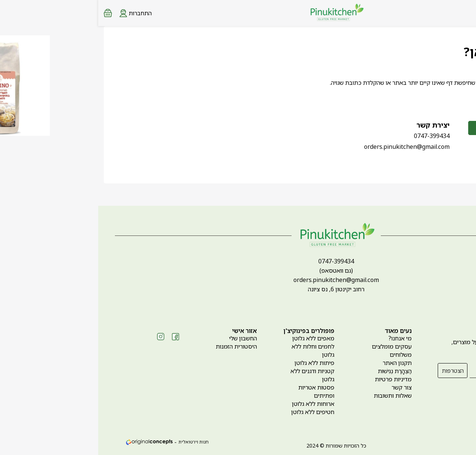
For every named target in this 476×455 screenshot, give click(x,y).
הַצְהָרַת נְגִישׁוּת (297, 371)
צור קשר (303, 387)
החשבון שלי (145, 338)
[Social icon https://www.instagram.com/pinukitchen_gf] (62, 337)
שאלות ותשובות (295, 395)
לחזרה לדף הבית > (422, 99)
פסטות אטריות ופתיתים (218, 391)
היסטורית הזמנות (138, 346)
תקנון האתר (299, 363)
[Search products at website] (451, 13)
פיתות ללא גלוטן (216, 363)
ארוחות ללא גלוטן (215, 404)
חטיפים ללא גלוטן (215, 412)
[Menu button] (465, 12)
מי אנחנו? (302, 338)
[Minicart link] (10, 13)
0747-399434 (334, 136)
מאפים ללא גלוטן (215, 338)
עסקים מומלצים (294, 346)
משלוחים (303, 355)
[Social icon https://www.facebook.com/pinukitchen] (77, 337)
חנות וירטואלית (95, 442)
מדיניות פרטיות (295, 379)
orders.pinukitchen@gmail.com (309, 147)
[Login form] (37, 13)
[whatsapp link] (465, 442)
